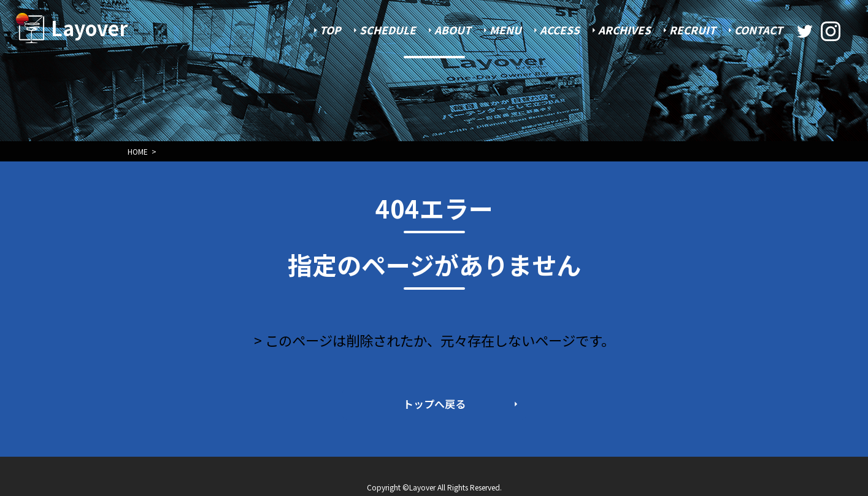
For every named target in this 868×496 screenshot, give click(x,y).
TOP (330, 30)
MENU (505, 30)
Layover (90, 28)
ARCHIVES (624, 30)
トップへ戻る (434, 404)
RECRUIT (693, 30)
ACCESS (560, 30)
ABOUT (453, 30)
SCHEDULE (388, 30)
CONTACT (759, 30)
